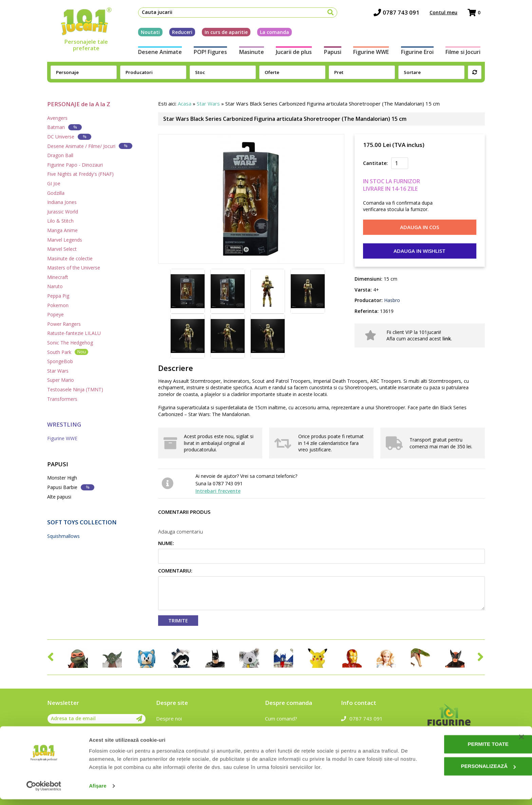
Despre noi (169, 718)
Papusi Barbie (71, 487)
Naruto (55, 286)
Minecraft (58, 277)
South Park (68, 352)
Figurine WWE (373, 54)
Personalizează (463, 772)
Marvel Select (62, 249)
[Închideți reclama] (521, 743)
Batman (64, 127)
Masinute (250, 54)
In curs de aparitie (222, 33)
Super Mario (61, 380)
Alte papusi (59, 497)
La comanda (270, 33)
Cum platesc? (280, 728)
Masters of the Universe (74, 268)
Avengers (57, 118)
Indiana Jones (62, 202)
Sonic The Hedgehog (70, 343)
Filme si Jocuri (467, 54)
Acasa (185, 104)
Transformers (62, 399)
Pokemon (58, 305)
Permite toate (463, 750)
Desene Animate (156, 54)
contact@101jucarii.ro (370, 728)
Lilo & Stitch (60, 221)
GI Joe (54, 183)
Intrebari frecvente (218, 491)
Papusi (333, 54)
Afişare (98, 792)
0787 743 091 (401, 14)
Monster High (62, 478)
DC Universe (69, 137)
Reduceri (178, 33)
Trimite (178, 621)
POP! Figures (207, 54)
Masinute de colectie (70, 258)
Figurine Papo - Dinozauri (75, 165)
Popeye (55, 314)
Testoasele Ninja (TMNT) (75, 389)
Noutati (146, 33)
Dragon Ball (60, 155)
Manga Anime (62, 230)
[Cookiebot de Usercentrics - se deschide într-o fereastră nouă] (44, 792)
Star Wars (58, 371)
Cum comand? (281, 718)
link (447, 339)
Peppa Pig (58, 296)
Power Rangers (64, 324)
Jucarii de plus (293, 54)
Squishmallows (63, 536)
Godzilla (56, 193)
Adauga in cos (420, 227)
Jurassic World (63, 212)
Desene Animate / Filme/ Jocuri (90, 146)
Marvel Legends (65, 240)
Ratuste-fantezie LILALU (74, 333)
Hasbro (391, 300)
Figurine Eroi (420, 54)
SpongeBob (60, 361)
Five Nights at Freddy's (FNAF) (80, 174)
